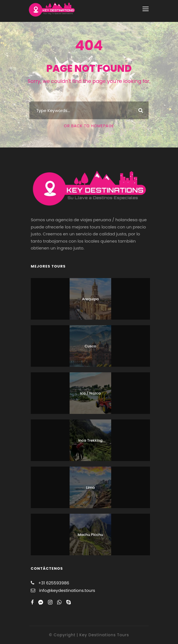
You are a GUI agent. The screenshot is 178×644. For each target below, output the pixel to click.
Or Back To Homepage (89, 126)
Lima (90, 488)
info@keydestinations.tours (67, 590)
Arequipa (90, 299)
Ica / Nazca (90, 393)
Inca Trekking (90, 440)
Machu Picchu (90, 535)
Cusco (90, 346)
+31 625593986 (54, 583)
